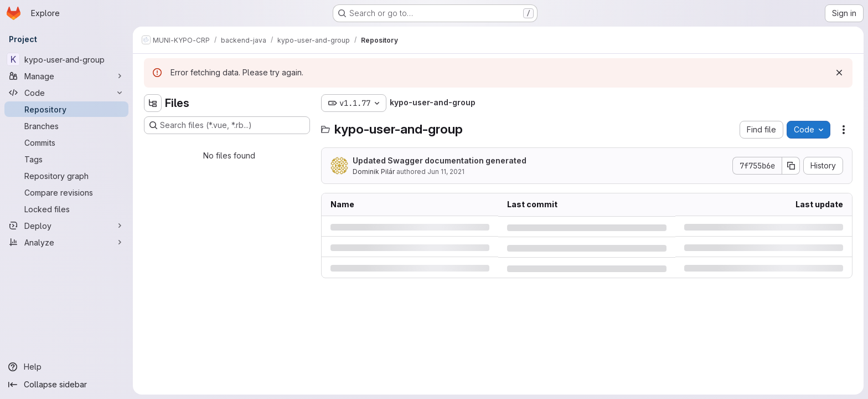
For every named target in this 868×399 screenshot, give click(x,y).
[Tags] (66, 159)
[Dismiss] (839, 73)
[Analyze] (66, 242)
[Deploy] (66, 226)
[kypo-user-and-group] (66, 59)
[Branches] (66, 126)
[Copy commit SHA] (791, 166)
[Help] (66, 367)
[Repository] (66, 109)
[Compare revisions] (66, 192)
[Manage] (66, 76)
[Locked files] (66, 209)
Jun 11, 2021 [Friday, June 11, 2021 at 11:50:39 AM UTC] (446, 172)
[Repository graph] (66, 176)
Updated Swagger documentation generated (440, 160)
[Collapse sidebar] (66, 385)
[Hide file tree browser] (153, 103)
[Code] (66, 93)
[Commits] (66, 142)
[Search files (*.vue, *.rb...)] (227, 125)
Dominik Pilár (374, 172)
